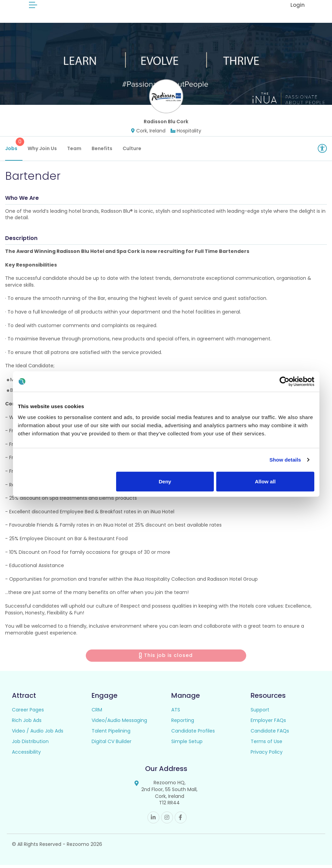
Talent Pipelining (111, 734)
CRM (97, 713)
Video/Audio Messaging (119, 724)
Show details (285, 460)
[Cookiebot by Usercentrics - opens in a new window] (284, 382)
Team (74, 151)
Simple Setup (187, 745)
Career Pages (28, 713)
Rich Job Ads (27, 724)
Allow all (265, 481)
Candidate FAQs (270, 734)
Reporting (183, 724)
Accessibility (26, 755)
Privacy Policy (267, 755)
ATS (176, 713)
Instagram (167, 821)
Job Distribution (30, 745)
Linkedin (153, 821)
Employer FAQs (268, 724)
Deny (165, 481)
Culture (132, 151)
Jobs (14, 148)
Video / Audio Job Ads (38, 734)
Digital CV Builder (112, 745)
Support (260, 713)
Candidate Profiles (193, 734)
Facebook (181, 821)
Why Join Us (42, 151)
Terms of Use (266, 745)
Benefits (102, 151)
